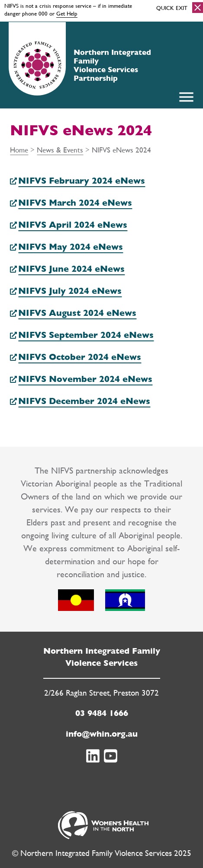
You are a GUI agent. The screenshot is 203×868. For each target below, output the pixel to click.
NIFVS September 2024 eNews (86, 335)
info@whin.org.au (102, 734)
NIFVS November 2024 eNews (85, 379)
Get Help (67, 13)
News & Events (60, 150)
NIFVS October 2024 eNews (80, 357)
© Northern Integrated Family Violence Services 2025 (102, 853)
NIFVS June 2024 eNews (71, 269)
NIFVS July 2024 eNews (70, 291)
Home (19, 150)
